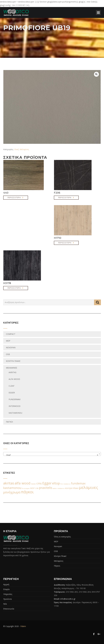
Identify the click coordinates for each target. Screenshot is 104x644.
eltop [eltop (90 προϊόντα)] (56, 483)
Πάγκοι (9, 422)
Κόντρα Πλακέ (13, 361)
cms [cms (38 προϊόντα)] (39, 483)
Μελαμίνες (24, 149)
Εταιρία (6, 589)
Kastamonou (15, 413)
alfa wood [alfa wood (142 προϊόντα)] (22, 483)
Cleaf (16, 149)
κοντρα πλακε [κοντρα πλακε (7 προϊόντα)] (72, 488)
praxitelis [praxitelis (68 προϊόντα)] (46, 488)
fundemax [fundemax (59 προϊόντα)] (78, 483)
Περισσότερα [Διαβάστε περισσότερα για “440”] (14, 198)
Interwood (15, 406)
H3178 (7, 283)
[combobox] (52, 454)
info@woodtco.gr (68, 599)
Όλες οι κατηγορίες (62, 537)
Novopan (11, 348)
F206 (57, 193)
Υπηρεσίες (8, 594)
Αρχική (6, 584)
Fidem (23, 626)
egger (12, 393)
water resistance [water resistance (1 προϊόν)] (59, 488)
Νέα (5, 604)
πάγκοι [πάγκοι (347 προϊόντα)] (27, 492)
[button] (96, 74)
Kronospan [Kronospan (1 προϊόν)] (26, 488)
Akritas (13, 372)
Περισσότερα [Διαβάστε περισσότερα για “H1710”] (65, 243)
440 (6, 193)
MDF (8, 341)
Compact (11, 334)
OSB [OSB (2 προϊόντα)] (37, 488)
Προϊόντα (7, 599)
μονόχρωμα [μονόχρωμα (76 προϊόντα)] (12, 492)
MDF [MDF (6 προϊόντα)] (32, 488)
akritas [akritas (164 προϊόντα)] (9, 483)
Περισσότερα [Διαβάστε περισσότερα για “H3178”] (14, 288)
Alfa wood (14, 379)
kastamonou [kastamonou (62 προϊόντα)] (12, 488)
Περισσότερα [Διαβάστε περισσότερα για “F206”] (65, 198)
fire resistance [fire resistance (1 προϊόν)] (65, 484)
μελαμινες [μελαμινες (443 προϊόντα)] (89, 487)
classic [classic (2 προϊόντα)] (33, 484)
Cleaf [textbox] (51, 455)
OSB (8, 354)
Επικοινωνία (9, 609)
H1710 (58, 238)
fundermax (15, 399)
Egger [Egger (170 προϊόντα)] (47, 483)
